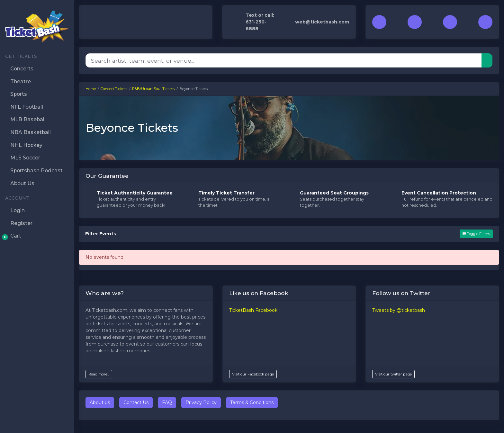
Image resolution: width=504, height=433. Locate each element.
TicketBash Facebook (253, 310)
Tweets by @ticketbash (399, 310)
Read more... (99, 374)
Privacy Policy (201, 402)
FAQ (167, 402)
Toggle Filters (476, 234)
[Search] (284, 60)
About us (100, 402)
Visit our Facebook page (253, 374)
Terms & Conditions (252, 402)
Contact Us (136, 402)
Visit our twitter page (393, 374)
